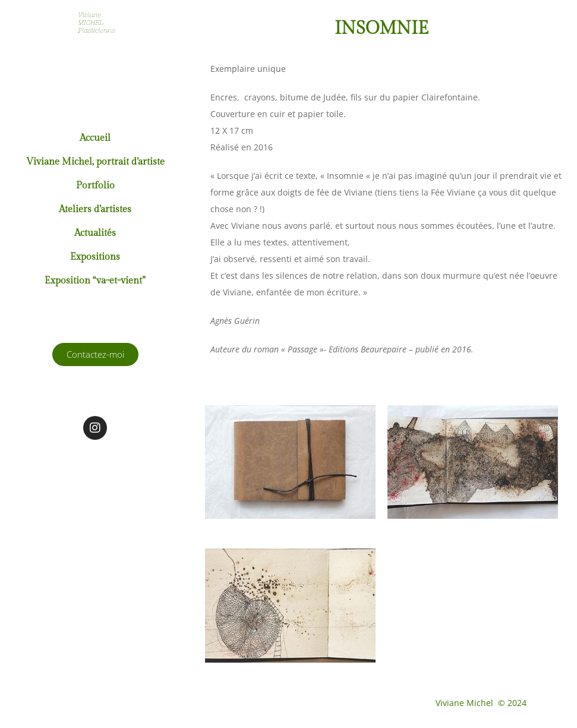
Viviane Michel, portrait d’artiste (95, 162)
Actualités (95, 233)
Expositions (95, 257)
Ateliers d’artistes (95, 209)
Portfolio (95, 186)
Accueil (95, 138)
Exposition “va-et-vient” (95, 281)
